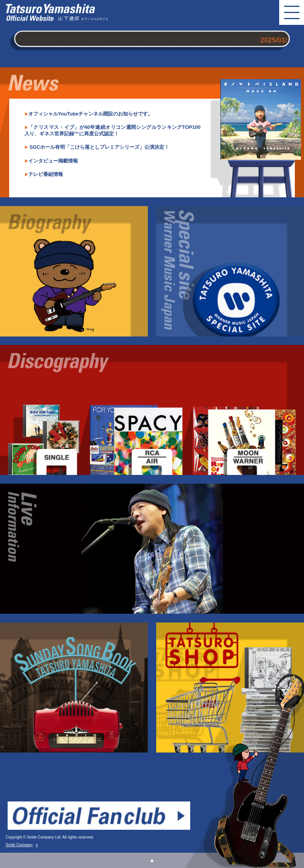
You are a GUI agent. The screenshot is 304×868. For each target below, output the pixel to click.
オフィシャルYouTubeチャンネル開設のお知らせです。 (91, 114)
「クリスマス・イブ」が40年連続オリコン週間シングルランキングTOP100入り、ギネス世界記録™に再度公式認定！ (112, 130)
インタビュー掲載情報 (53, 161)
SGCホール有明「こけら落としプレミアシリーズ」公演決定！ (99, 147)
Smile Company (22, 845)
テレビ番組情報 (46, 174)
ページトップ (152, 860)
